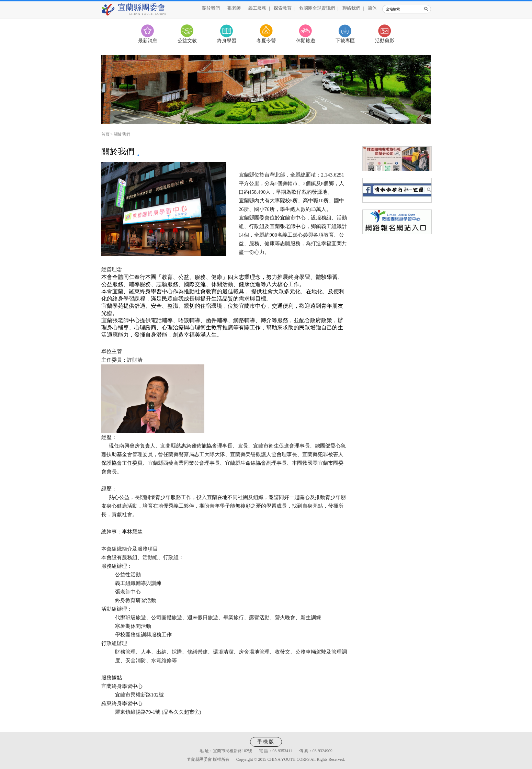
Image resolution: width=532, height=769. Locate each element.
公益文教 (187, 41)
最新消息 (148, 41)
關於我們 (211, 8)
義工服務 (257, 8)
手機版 (266, 742)
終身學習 (227, 41)
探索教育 (283, 8)
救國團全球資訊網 (317, 8)
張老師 (234, 8)
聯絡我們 (351, 8)
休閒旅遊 (306, 41)
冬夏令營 (266, 41)
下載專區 (345, 41)
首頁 (105, 134)
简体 (372, 8)
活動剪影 (385, 41)
